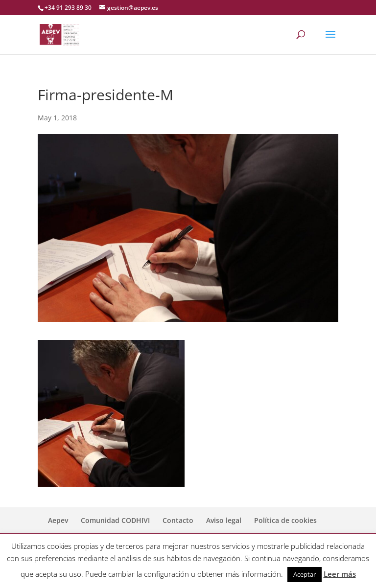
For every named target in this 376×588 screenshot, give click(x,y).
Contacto (178, 520)
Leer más (340, 574)
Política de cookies (285, 520)
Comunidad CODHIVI (115, 520)
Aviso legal (224, 520)
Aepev (58, 520)
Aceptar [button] (305, 574)
